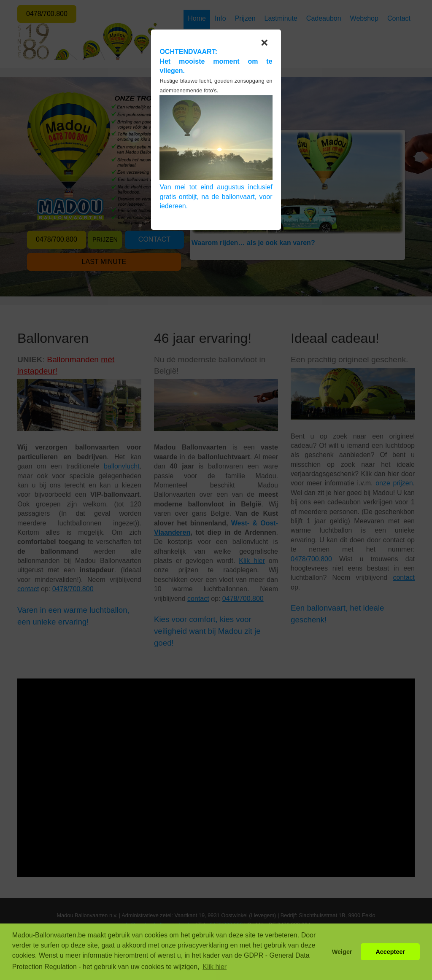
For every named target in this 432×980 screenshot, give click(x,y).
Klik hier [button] (215, 967)
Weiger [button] (342, 952)
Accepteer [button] (390, 952)
